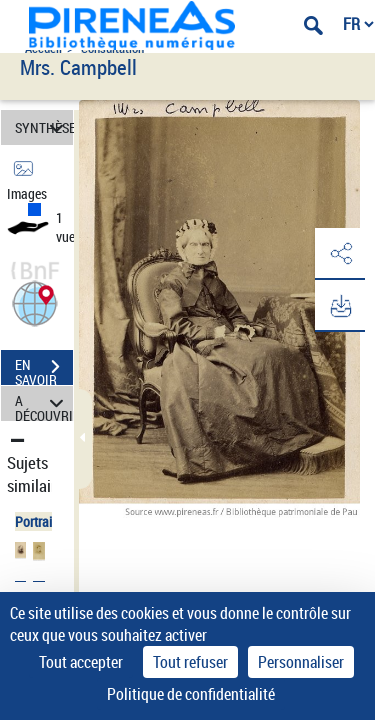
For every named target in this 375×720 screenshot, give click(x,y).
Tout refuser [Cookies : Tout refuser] (190, 662)
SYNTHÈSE (44, 127)
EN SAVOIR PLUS (44, 369)
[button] (35, 301)
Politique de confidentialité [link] (191, 694)
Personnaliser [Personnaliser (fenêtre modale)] (301, 662)
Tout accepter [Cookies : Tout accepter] (81, 662)
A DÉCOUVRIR (44, 403)
